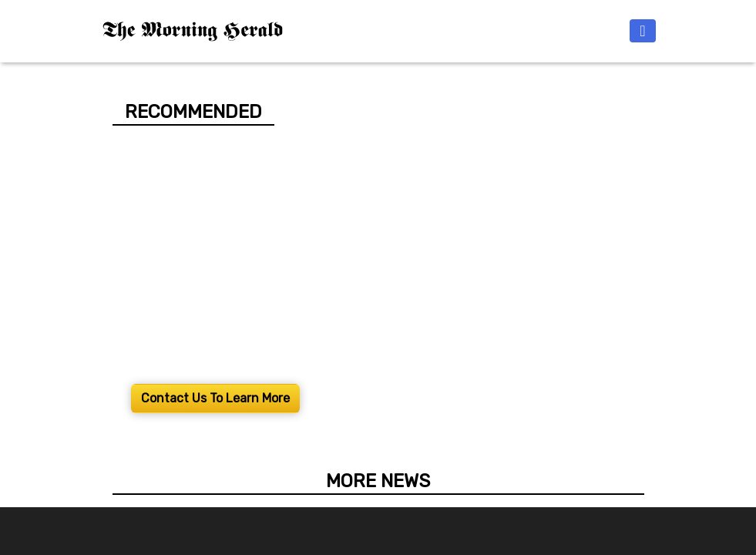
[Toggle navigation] (642, 31)
